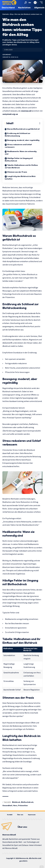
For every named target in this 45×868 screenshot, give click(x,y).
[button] (26, 3)
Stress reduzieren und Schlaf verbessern (18, 146)
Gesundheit (7, 55)
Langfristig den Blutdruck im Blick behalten (20, 178)
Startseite (6, 14)
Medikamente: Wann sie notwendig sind (21, 153)
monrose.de (26, 111)
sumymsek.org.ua (10, 114)
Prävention (23, 805)
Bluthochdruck (27, 802)
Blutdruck (16, 802)
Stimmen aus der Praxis (17, 172)
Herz (15, 805)
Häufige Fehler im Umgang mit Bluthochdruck (19, 160)
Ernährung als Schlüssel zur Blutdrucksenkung (18, 135)
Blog (12, 14)
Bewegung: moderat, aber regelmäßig (23, 140)
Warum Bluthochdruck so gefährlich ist (23, 129)
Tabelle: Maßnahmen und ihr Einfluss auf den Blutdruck (21, 166)
